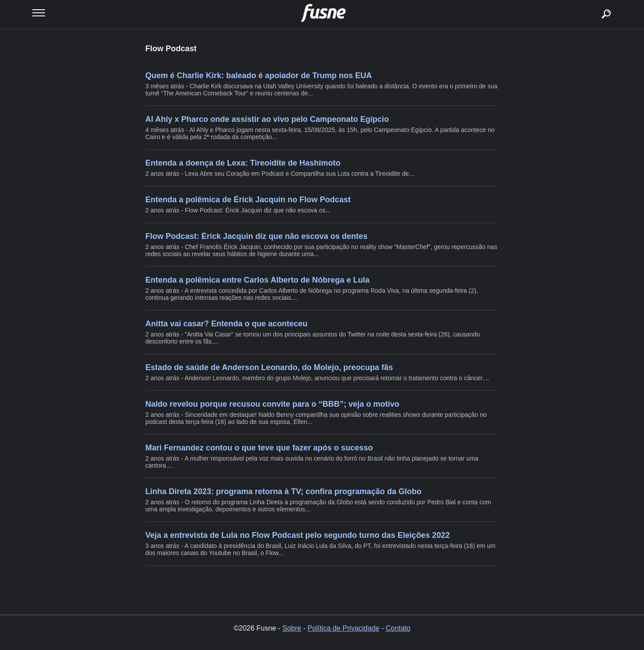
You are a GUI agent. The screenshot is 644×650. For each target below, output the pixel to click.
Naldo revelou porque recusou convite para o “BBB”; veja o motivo (272, 404)
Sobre (292, 628)
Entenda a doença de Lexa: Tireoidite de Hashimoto (243, 163)
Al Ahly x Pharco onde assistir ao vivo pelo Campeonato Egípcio (267, 119)
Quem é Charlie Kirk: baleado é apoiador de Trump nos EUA (259, 76)
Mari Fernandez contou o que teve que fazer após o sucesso (259, 448)
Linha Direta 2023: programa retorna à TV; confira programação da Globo (283, 491)
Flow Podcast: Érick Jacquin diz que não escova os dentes (256, 236)
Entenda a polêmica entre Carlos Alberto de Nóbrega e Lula (257, 280)
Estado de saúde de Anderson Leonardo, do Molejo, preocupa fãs (269, 367)
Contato (398, 628)
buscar (593, 3)
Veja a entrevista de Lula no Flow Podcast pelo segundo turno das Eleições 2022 (297, 535)
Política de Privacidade (343, 628)
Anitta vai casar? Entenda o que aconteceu (226, 324)
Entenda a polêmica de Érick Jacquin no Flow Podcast (248, 200)
